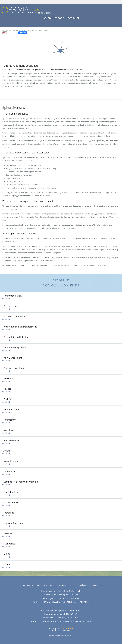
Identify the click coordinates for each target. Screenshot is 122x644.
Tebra (71, 635)
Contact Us (98, 585)
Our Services (31, 30)
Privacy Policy (48, 585)
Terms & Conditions (64, 585)
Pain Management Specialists (13, 30)
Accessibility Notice (83, 585)
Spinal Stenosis (44, 30)
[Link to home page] (25, 10)
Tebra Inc (36, 585)
